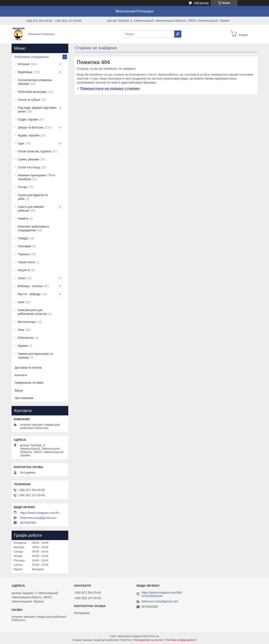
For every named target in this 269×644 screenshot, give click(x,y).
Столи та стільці (29, 167)
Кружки (23, 346)
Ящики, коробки (29, 135)
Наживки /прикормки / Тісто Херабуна (36, 177)
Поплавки (24, 246)
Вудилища (25, 72)
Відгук (19, 390)
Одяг (21, 143)
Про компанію (24, 398)
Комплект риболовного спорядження (33, 228)
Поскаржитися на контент (149, 640)
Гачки (22, 278)
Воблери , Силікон (30, 286)
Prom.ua (154, 636)
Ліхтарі (22, 187)
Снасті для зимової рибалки (31, 209)
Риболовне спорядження (32, 57)
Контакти (21, 375)
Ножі (21, 330)
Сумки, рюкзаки (28, 159)
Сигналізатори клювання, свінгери (35, 82)
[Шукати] (178, 34)
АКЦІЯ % (24, 270)
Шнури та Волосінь (31, 127)
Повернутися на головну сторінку (110, 88)
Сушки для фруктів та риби (33, 197)
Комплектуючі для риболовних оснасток (32, 312)
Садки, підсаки (28, 119)
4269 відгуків (201, 3)
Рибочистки (26, 338)
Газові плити (26, 262)
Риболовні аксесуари (32, 92)
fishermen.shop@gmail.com (38, 518)
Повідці (23, 238)
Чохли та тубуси (29, 100)
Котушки (24, 64)
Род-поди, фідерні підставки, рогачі (37, 110)
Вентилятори (27, 322)
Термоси (24, 254)
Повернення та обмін (29, 383)
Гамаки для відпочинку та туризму (35, 356)
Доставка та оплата (28, 368)
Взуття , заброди (29, 294)
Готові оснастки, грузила (34, 151)
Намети (23, 219)
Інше (21, 302)
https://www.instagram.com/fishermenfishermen (41, 513)
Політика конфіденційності (181, 640)
